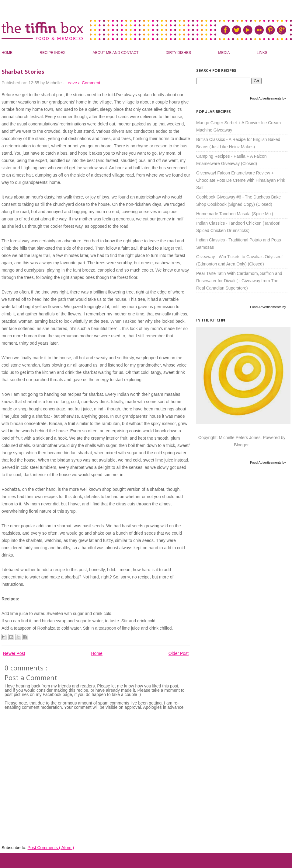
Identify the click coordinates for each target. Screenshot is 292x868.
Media (224, 53)
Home (7, 53)
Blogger (241, 445)
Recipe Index (53, 53)
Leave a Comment (83, 83)
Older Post (179, 653)
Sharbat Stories (23, 72)
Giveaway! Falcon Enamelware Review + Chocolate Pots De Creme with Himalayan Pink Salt (241, 180)
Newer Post (14, 653)
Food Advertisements (266, 98)
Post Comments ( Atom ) (51, 848)
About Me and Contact (116, 53)
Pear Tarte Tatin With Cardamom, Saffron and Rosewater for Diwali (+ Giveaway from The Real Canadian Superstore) (239, 281)
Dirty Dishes (179, 53)
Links (262, 53)
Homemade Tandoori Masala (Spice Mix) (235, 214)
